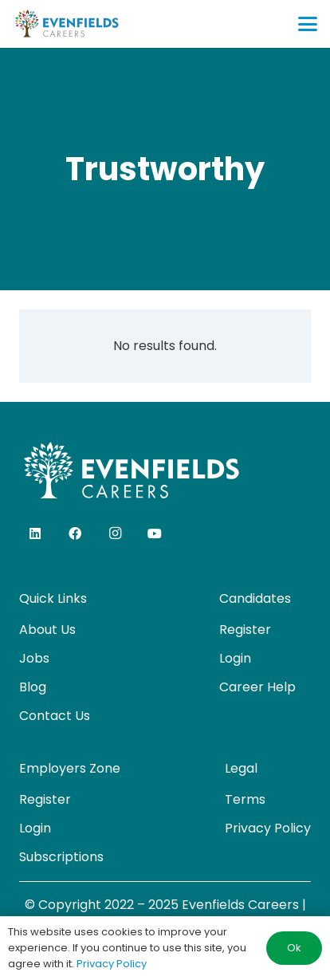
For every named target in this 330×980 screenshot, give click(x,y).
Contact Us (55, 716)
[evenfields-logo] (67, 24)
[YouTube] (155, 533)
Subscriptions (61, 857)
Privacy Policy (268, 828)
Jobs (34, 658)
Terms (245, 799)
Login (235, 658)
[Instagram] (115, 533)
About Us (47, 630)
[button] (308, 24)
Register (245, 630)
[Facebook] (75, 533)
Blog (33, 687)
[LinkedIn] (35, 533)
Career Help (257, 687)
